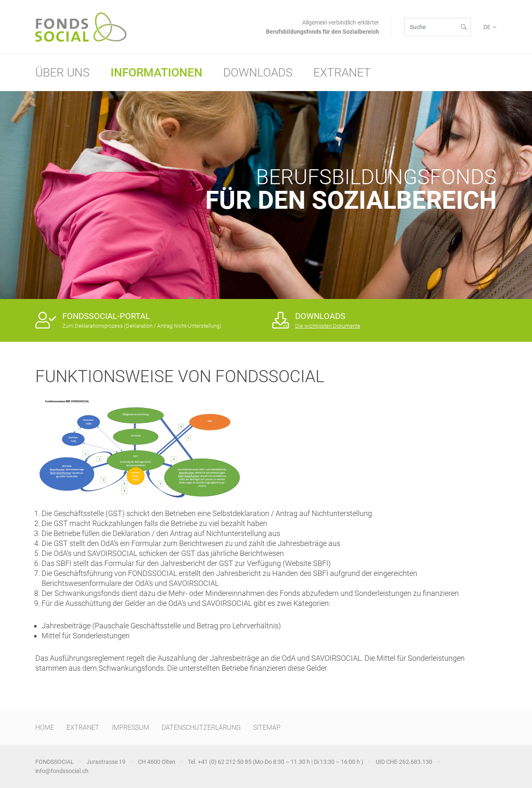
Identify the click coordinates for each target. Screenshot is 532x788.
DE (487, 27)
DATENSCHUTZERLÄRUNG (201, 727)
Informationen (156, 73)
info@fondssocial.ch (62, 771)
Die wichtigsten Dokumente (328, 326)
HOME (45, 727)
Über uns (63, 73)
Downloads (258, 73)
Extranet (342, 73)
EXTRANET (83, 727)
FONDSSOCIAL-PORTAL (106, 316)
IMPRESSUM (131, 727)
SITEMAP (267, 727)
